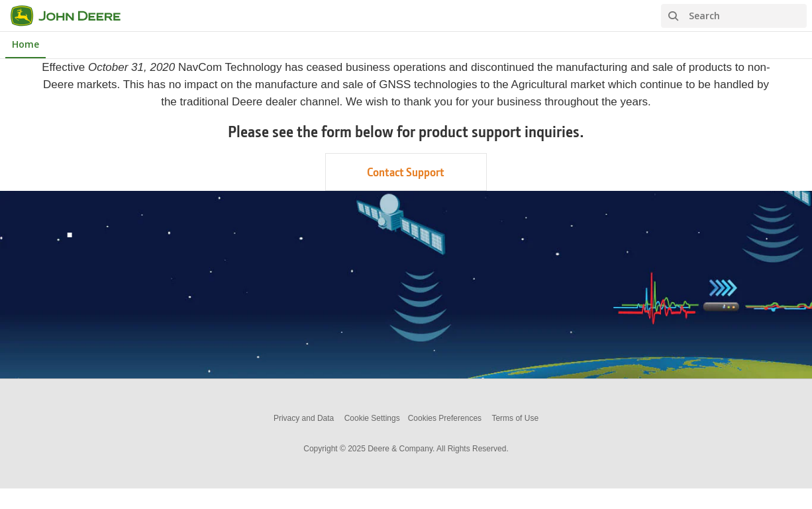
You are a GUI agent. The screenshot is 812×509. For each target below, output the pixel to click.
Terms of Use (515, 418)
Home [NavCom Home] (25, 44)
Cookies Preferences (445, 418)
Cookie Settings (372, 418)
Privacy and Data (304, 418)
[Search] (734, 16)
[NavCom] (74, 16)
